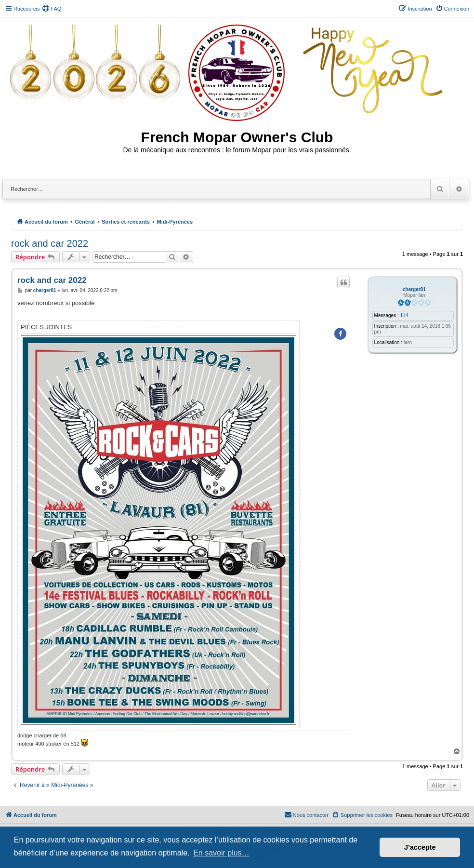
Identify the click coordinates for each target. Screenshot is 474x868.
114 (404, 315)
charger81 (414, 289)
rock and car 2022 (50, 243)
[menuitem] (52, 9)
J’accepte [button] (420, 847)
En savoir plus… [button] (221, 853)
